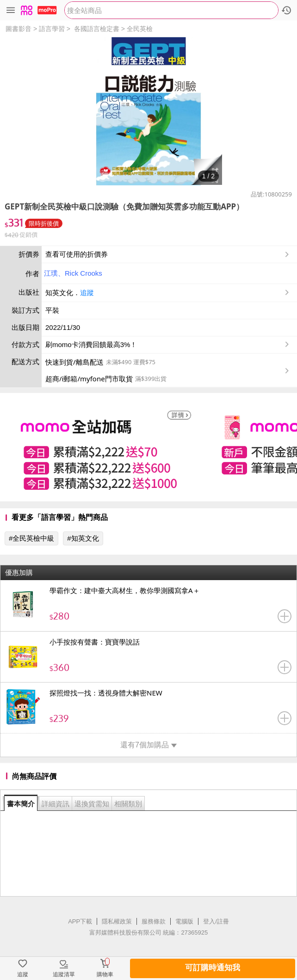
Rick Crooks (84, 273)
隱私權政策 (117, 921)
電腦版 (184, 921)
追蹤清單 (64, 974)
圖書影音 (19, 29)
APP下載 (80, 921)
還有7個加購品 (148, 745)
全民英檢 (140, 29)
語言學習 (52, 29)
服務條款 (154, 921)
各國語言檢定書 (97, 29)
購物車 (105, 974)
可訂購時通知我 (213, 968)
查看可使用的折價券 (168, 254)
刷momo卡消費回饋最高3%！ (91, 345)
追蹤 (87, 293)
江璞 (51, 273)
